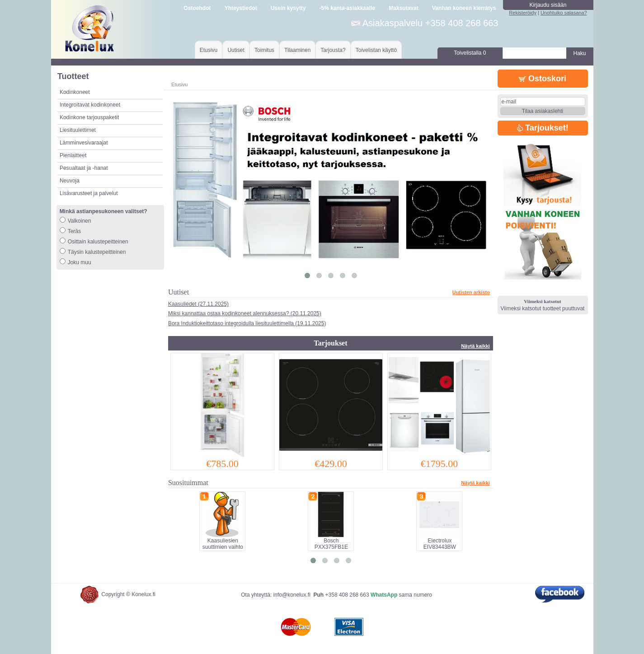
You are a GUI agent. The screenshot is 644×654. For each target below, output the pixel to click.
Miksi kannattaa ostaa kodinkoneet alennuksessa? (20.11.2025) (245, 313)
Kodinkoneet (75, 92)
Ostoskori (543, 79)
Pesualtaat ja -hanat (84, 168)
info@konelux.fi (292, 595)
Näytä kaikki (475, 346)
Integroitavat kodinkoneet (90, 105)
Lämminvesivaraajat (84, 143)
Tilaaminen (297, 50)
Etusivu (209, 50)
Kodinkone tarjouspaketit (89, 117)
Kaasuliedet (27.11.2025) (198, 304)
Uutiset (236, 50)
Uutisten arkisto (471, 292)
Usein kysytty (288, 8)
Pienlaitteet (73, 155)
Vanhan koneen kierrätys (464, 8)
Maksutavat (403, 8)
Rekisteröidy (523, 13)
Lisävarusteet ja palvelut (89, 193)
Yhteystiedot (241, 8)
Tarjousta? (333, 50)
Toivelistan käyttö (376, 50)
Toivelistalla (470, 53)
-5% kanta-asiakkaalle (347, 8)
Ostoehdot (197, 8)
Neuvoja (70, 181)
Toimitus (264, 50)
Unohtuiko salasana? (564, 13)
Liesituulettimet (78, 130)
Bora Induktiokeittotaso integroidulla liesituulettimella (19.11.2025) (247, 323)
